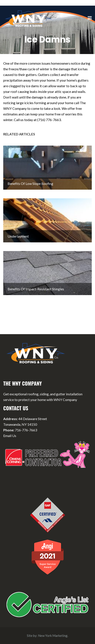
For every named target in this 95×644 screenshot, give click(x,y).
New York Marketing (53, 636)
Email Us (10, 436)
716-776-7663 (26, 430)
